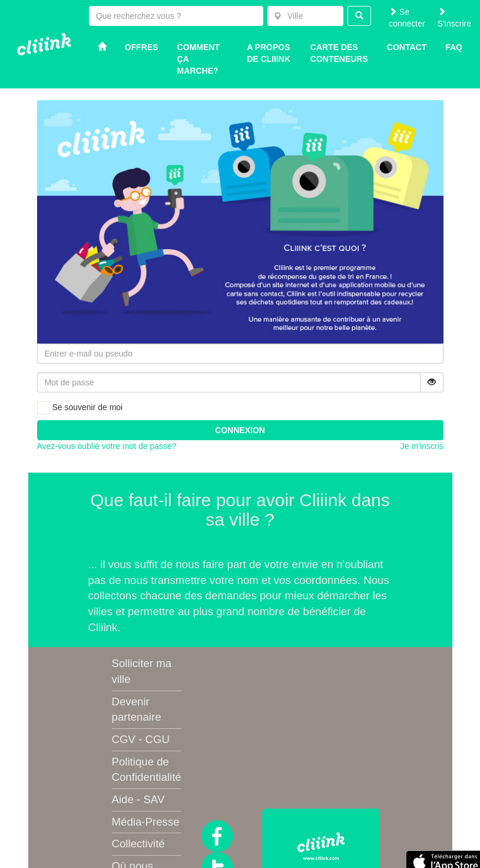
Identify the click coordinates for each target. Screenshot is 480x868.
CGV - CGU (141, 739)
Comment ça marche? (198, 59)
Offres (142, 47)
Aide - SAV (138, 799)
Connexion (240, 430)
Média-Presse (146, 822)
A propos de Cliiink (269, 53)
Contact (407, 47)
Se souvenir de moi (80, 408)
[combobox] (305, 16)
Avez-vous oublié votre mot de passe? (107, 446)
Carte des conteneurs (339, 53)
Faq (454, 47)
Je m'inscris (422, 446)
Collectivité (138, 844)
